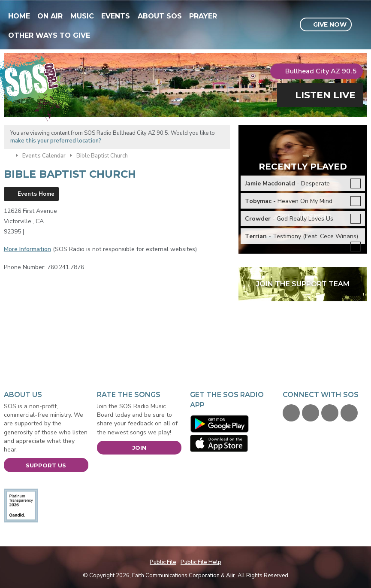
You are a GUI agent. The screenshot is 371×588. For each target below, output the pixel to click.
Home (19, 16)
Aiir (231, 576)
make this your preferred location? (56, 141)
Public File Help (201, 562)
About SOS (160, 16)
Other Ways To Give (49, 35)
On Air (50, 16)
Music (82, 16)
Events (116, 16)
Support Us (46, 465)
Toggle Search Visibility (362, 25)
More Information (27, 249)
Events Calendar (44, 156)
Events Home (36, 194)
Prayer (203, 16)
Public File (163, 562)
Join (139, 448)
